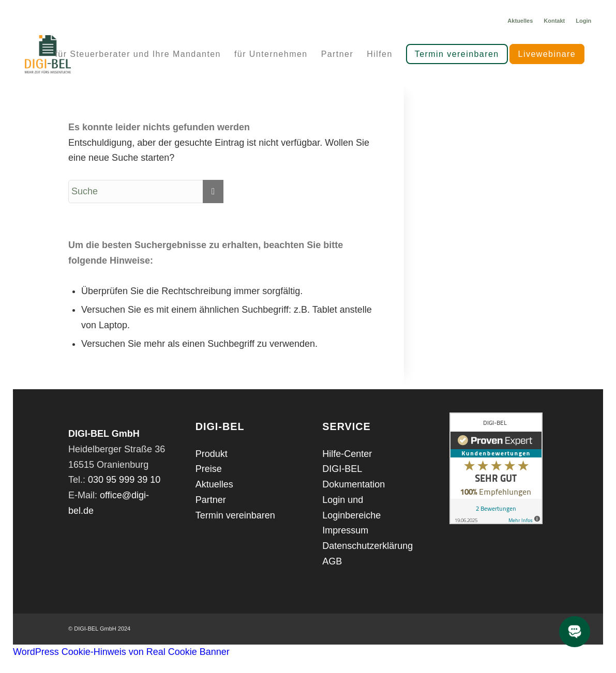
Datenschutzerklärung (367, 546)
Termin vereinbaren (235, 515)
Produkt (212, 454)
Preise (209, 469)
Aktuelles (520, 21)
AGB (332, 561)
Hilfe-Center (347, 454)
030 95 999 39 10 (124, 480)
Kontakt (554, 21)
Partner (211, 500)
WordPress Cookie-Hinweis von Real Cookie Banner (121, 652)
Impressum (345, 530)
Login (583, 21)
